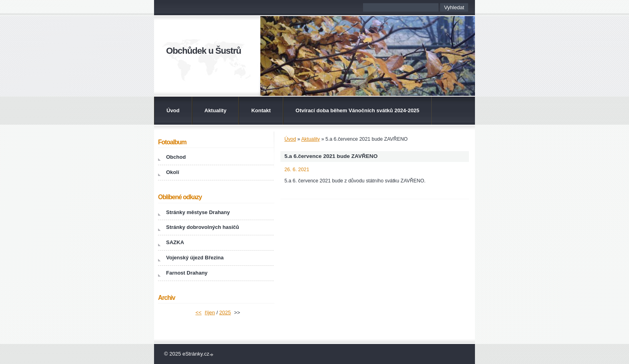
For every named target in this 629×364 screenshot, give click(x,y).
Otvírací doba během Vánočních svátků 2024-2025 (358, 110)
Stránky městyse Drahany (198, 212)
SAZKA (175, 242)
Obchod (176, 157)
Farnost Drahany (187, 273)
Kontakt (261, 110)
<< (198, 312)
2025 (225, 312)
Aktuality (216, 110)
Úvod (173, 110)
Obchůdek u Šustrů (204, 51)
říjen (210, 312)
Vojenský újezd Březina (195, 258)
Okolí (173, 172)
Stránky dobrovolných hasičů (203, 227)
